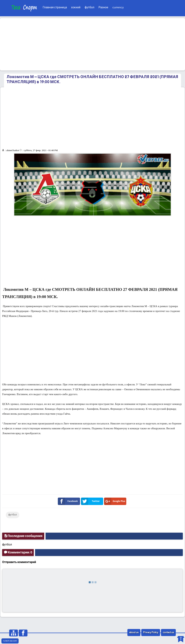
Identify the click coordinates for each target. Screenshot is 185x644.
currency (118, 8)
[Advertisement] (92, 44)
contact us (168, 633)
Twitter (91, 501)
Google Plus (115, 501)
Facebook (69, 501)
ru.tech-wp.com (10, 641)
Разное (103, 8)
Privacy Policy (151, 633)
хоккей (76, 8)
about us (134, 633)
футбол (89, 8)
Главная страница (55, 8)
